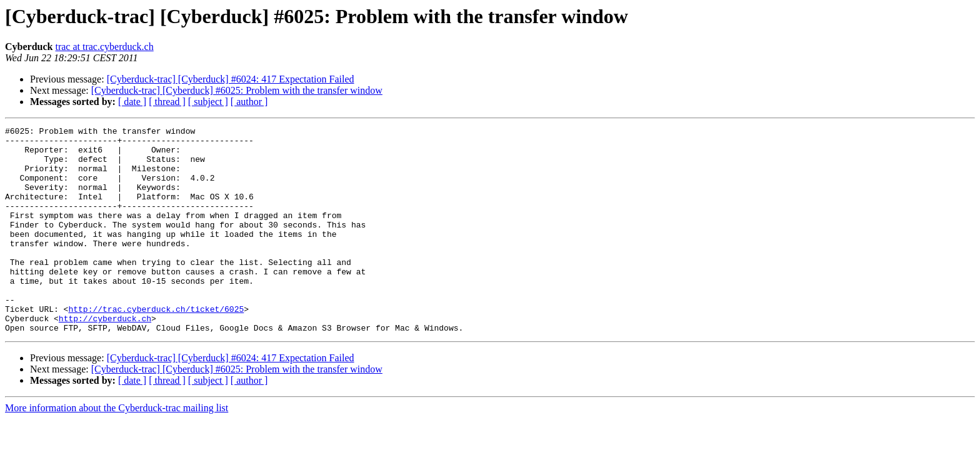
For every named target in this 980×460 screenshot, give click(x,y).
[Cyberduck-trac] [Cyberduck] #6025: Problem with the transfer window (237, 90)
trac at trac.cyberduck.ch (104, 47)
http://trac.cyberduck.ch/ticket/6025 (156, 346)
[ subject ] (208, 102)
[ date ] (132, 102)
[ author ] (249, 102)
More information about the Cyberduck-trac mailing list (117, 449)
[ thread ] (167, 102)
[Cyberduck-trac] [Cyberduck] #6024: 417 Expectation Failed (231, 79)
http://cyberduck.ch (105, 357)
